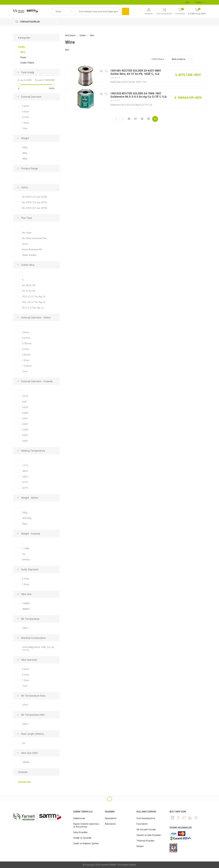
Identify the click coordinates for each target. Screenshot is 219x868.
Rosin (25, 244)
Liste (203, 59)
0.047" (25, 435)
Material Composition (33, 638)
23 (149, 119)
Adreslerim (110, 824)
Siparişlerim (111, 818)
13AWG (26, 603)
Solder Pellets (27, 63)
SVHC (25, 188)
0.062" (25, 441)
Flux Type (27, 218)
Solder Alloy (28, 265)
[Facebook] (178, 818)
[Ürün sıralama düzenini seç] (180, 59)
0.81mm (26, 355)
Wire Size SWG (29, 753)
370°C (25, 705)
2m (24, 743)
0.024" (25, 407)
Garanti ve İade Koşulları (149, 835)
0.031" (25, 419)
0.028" (25, 413)
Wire (23, 52)
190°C (25, 477)
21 (136, 119)
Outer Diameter (30, 569)
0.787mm (27, 344)
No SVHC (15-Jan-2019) (35, 202)
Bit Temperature (30, 619)
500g (25, 159)
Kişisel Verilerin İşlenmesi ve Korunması (86, 825)
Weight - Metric (30, 498)
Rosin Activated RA (32, 249)
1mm (25, 128)
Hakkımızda (79, 818)
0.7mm (26, 117)
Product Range (30, 168)
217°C (25, 482)
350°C (25, 628)
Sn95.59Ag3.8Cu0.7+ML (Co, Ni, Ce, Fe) (38, 649)
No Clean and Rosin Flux (35, 238)
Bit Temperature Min (33, 715)
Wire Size (26, 594)
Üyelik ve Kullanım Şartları (86, 843)
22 (142, 119)
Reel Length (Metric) (33, 734)
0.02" (25, 402)
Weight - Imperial (31, 534)
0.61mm (26, 338)
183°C (25, 471)
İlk (116, 119)
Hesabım (149, 14)
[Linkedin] (190, 818)
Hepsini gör (24, 782)
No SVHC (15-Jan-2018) (35, 197)
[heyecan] (184, 818)
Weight (25, 138)
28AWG (26, 609)
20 (129, 119)
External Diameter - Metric (36, 317)
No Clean (27, 233)
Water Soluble (29, 255)
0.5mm (26, 112)
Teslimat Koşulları (145, 841)
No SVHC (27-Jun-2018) (35, 208)
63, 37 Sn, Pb (29, 291)
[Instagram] (172, 818)
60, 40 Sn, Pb (29, 285)
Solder (22, 47)
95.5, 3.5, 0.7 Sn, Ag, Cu (34, 297)
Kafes (198, 59)
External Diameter (31, 97)
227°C (25, 488)
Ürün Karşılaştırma (164, 14)
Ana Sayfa (70, 35)
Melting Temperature (33, 451)
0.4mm (26, 106)
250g (25, 147)
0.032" (25, 424)
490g (25, 153)
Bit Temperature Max (33, 696)
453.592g (27, 518)
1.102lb (26, 548)
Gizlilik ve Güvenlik (82, 838)
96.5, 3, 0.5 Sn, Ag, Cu (33, 308)
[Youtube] (196, 818)
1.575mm (27, 366)
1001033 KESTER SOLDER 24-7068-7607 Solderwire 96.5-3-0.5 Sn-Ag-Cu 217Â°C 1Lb (138, 95)
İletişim (140, 846)
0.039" (25, 430)
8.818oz (26, 560)
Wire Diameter (29, 660)
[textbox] (99, 11)
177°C (25, 466)
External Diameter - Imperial (37, 381)
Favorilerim (142, 824)
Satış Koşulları (80, 832)
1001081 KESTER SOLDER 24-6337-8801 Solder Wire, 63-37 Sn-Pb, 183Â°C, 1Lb (136, 72)
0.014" (25, 396)
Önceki (123, 119)
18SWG (26, 762)
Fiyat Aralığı (28, 72)
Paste (23, 57)
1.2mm (26, 123)
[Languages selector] (200, 2)
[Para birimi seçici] (189, 2)
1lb (24, 554)
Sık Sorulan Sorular (146, 829)
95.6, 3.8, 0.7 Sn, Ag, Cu (34, 302)
